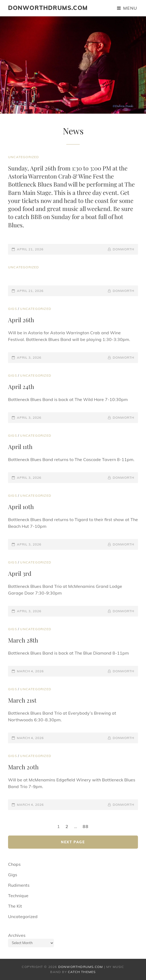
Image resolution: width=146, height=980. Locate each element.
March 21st (22, 700)
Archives (17, 935)
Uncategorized (24, 157)
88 (86, 826)
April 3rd (20, 573)
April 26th (21, 320)
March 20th (23, 767)
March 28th (23, 640)
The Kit (15, 906)
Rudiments (19, 885)
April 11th (20, 447)
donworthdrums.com (48, 8)
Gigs (12, 309)
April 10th (21, 507)
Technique (18, 896)
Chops (14, 864)
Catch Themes (82, 972)
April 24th (21, 387)
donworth (123, 249)
